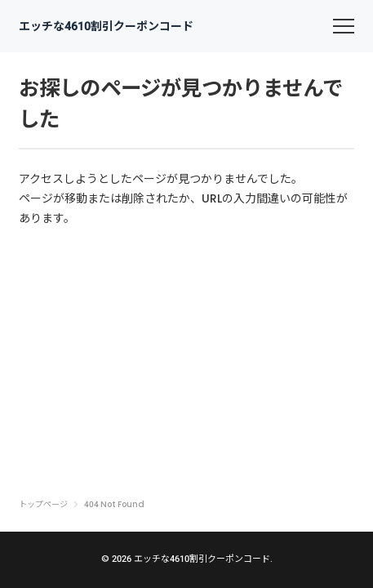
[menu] (344, 26)
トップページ (43, 505)
